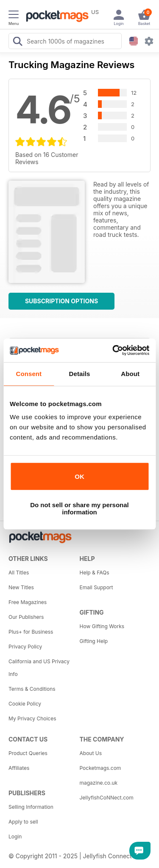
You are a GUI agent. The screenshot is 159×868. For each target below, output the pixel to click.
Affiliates (19, 768)
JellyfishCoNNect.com (107, 798)
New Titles (21, 587)
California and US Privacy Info (39, 668)
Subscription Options (61, 301)
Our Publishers (26, 617)
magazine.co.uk (99, 783)
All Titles (19, 573)
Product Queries (28, 753)
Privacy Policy (25, 647)
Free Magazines (28, 602)
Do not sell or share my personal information (79, 508)
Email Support (96, 587)
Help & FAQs (95, 573)
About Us (91, 753)
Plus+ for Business (31, 632)
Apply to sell (23, 822)
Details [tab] (80, 374)
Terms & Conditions (32, 689)
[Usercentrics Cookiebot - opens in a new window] (113, 350)
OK (79, 477)
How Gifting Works (102, 626)
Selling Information (31, 807)
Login (15, 836)
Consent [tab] (29, 374)
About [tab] (130, 374)
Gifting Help (94, 641)
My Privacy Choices (32, 718)
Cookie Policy (25, 704)
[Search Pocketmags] (17, 42)
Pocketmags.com (100, 768)
